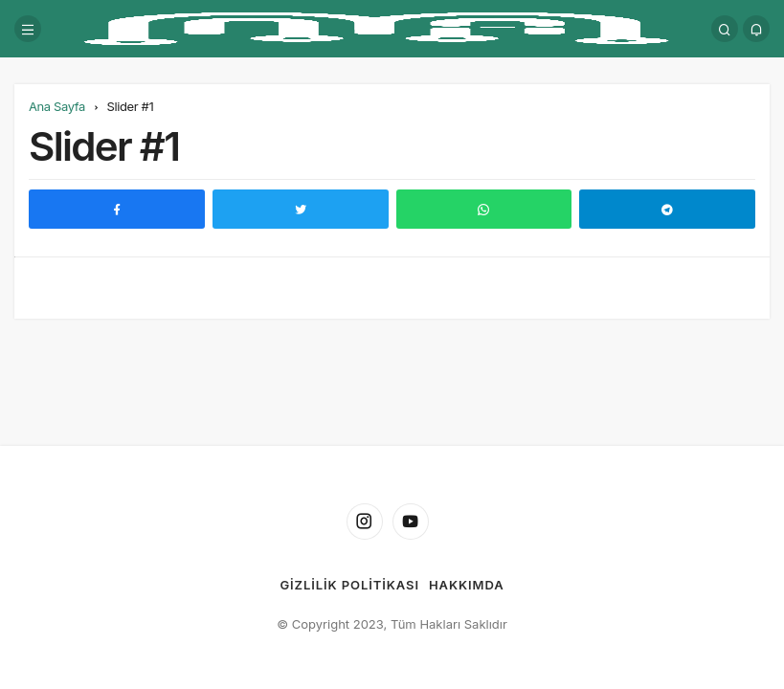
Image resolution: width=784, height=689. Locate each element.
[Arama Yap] (725, 29)
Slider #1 (104, 146)
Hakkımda (467, 585)
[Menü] (28, 29)
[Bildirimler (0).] (756, 29)
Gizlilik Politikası (349, 585)
